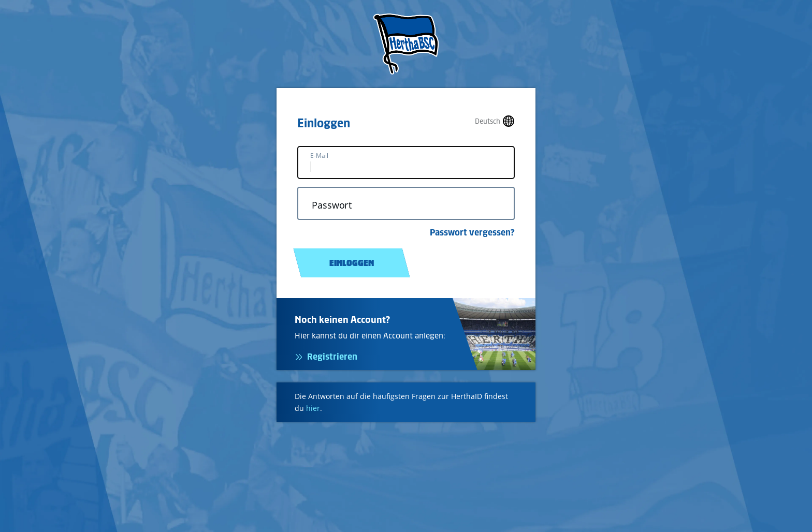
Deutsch (488, 121)
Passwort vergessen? (472, 232)
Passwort (332, 205)
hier (313, 408)
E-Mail (319, 156)
